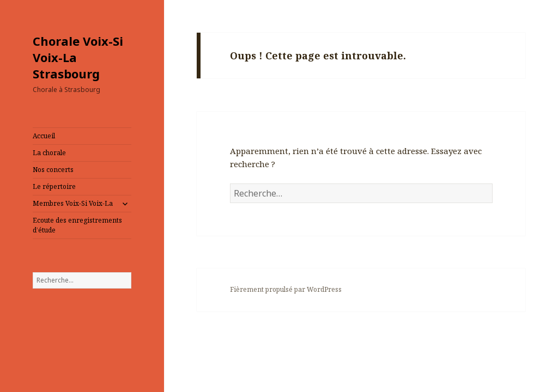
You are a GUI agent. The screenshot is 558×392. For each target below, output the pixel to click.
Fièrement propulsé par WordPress (286, 289)
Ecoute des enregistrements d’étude (77, 225)
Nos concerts (53, 170)
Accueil (44, 136)
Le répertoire (54, 186)
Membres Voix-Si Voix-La (73, 203)
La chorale (49, 153)
